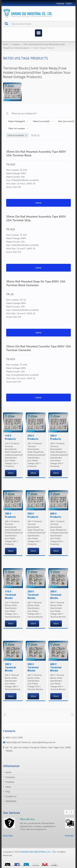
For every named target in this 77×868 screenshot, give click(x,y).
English (69, 3)
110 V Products (10, 437)
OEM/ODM (11, 801)
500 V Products (33, 515)
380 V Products (10, 515)
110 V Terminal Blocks (11, 595)
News (8, 787)
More (11, 473)
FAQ (8, 792)
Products (10, 782)
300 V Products (56, 437)
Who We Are (27, 819)
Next (71, 812)
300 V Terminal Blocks (56, 595)
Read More (8, 836)
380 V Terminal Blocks (11, 667)
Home (6, 44)
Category (16, 44)
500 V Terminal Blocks (33, 667)
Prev (66, 812)
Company (10, 777)
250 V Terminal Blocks (33, 595)
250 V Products (33, 437)
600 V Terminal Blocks (56, 667)
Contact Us (11, 796)
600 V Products (56, 515)
